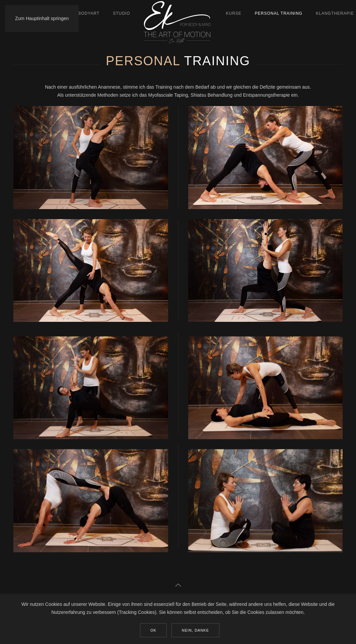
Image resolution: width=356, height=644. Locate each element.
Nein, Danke (195, 630)
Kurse (234, 13)
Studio (121, 13)
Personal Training (279, 13)
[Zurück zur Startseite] (178, 22)
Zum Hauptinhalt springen (42, 18)
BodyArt (89, 13)
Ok (153, 630)
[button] (178, 585)
